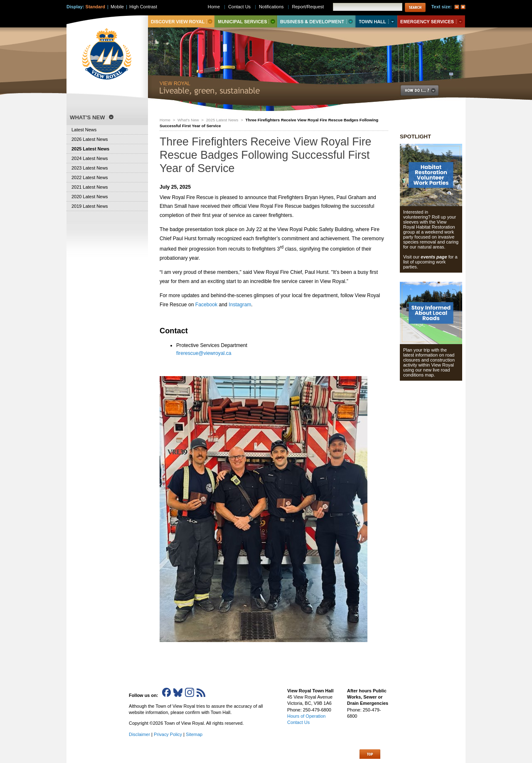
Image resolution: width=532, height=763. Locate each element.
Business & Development (316, 21)
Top (370, 754)
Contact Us (239, 7)
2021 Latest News (90, 187)
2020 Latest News (90, 197)
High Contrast (143, 7)
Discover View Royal (181, 21)
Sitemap (194, 734)
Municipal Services (246, 21)
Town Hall (376, 21)
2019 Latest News (90, 206)
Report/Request (308, 7)
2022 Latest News (90, 177)
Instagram (240, 305)
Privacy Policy (168, 734)
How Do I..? (424, 90)
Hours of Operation (306, 716)
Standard (95, 7)
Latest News (84, 130)
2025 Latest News (222, 120)
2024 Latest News (90, 158)
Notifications (271, 7)
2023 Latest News (90, 168)
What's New (188, 120)
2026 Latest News (90, 139)
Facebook (206, 305)
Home (165, 120)
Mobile (117, 7)
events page (434, 257)
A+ (463, 7)
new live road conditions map (427, 372)
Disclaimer (139, 734)
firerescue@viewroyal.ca (204, 353)
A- (457, 7)
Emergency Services (431, 21)
